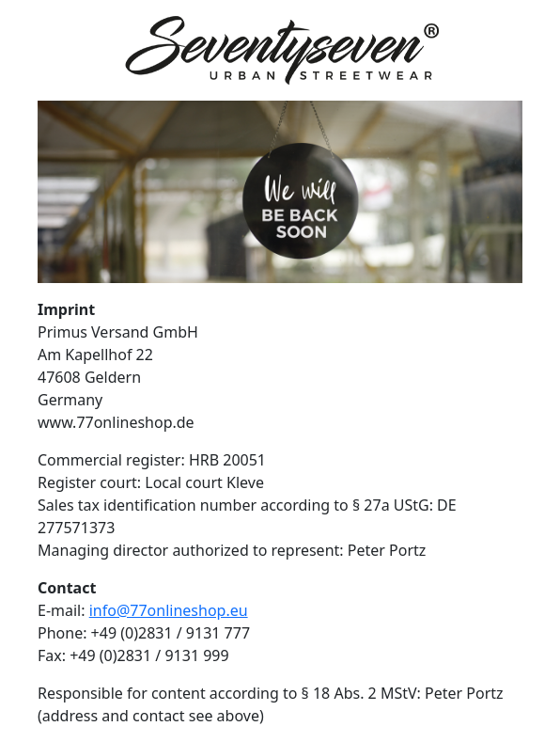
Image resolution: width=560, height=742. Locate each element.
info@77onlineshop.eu (169, 610)
